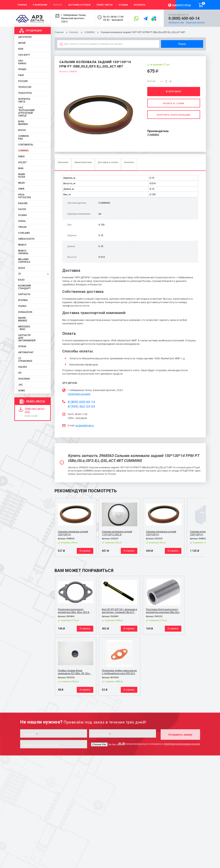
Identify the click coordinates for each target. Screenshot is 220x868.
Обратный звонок (195, 22)
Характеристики (83, 162)
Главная (59, 32)
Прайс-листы (36, 401)
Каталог (74, 32)
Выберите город (182, 5)
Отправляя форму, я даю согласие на (161, 744)
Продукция (34, 31)
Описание (63, 162)
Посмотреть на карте (79, 394)
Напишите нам (176, 22)
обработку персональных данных (182, 744)
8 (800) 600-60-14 (184, 18)
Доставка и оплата (108, 162)
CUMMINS (89, 32)
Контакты (129, 162)
